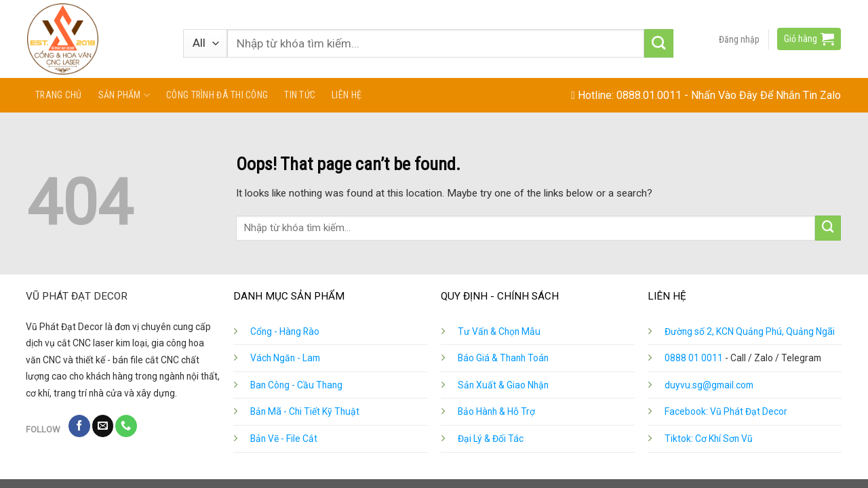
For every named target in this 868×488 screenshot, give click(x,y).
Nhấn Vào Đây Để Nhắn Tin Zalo (766, 95)
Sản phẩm (124, 95)
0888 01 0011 (694, 358)
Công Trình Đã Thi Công (217, 95)
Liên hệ (347, 95)
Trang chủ (59, 95)
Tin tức (300, 95)
